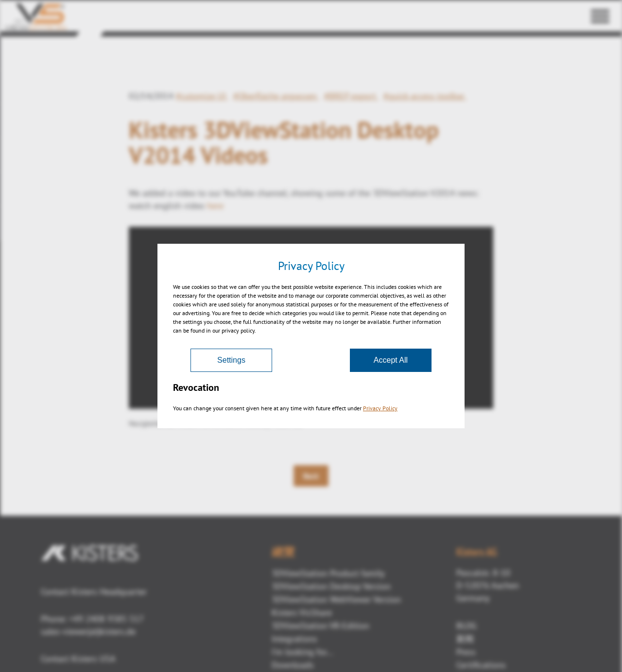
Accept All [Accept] (391, 360)
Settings (231, 360)
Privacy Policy (380, 408)
